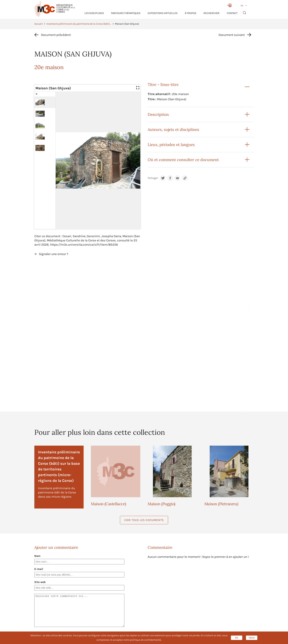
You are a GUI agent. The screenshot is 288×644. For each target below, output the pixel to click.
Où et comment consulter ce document (183, 160)
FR (242, 6)
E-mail (39, 569)
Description (158, 114)
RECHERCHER (211, 13)
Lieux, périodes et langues (171, 145)
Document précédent (56, 35)
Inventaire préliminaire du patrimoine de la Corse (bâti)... (79, 24)
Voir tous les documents (144, 520)
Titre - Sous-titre (163, 84)
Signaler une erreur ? (54, 254)
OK (237, 638)
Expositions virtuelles (163, 13)
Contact (232, 13)
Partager (153, 178)
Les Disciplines (94, 13)
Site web (40, 582)
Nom (37, 556)
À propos (190, 13)
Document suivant (232, 35)
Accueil (38, 24)
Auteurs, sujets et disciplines (173, 130)
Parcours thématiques (126, 13)
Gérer (252, 638)
